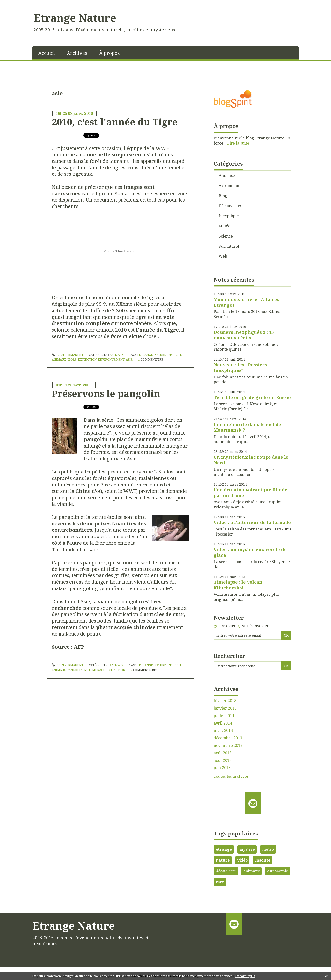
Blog (223, 196)
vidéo (242, 860)
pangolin (75, 670)
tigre (72, 359)
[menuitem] (47, 53)
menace (99, 670)
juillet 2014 (224, 716)
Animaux (117, 355)
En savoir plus (245, 976)
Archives (77, 53)
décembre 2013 (228, 738)
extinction (87, 359)
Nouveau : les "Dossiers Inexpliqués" (240, 367)
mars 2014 (223, 730)
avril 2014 (223, 723)
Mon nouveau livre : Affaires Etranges (246, 302)
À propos (109, 53)
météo (268, 849)
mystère (247, 849)
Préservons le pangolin (106, 393)
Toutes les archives (231, 776)
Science (226, 236)
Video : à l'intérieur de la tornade (252, 522)
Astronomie (229, 186)
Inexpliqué (229, 216)
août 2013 (223, 753)
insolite (175, 355)
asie (129, 359)
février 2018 (225, 701)
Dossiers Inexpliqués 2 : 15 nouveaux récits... (244, 335)
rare (220, 882)
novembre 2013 (228, 745)
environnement (111, 359)
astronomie (278, 871)
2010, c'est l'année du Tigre (115, 122)
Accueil (47, 53)
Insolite (263, 860)
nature (160, 355)
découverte (226, 871)
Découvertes (230, 206)
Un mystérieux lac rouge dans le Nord (251, 460)
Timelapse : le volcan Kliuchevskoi (238, 585)
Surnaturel (229, 246)
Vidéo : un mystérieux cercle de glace (250, 552)
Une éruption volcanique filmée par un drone (250, 492)
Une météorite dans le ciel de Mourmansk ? (247, 427)
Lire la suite (238, 143)
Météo (225, 226)
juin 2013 (222, 768)
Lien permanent (68, 355)
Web (223, 256)
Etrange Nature (75, 18)
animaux (59, 359)
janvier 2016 (225, 708)
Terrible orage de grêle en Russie (252, 397)
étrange (146, 355)
